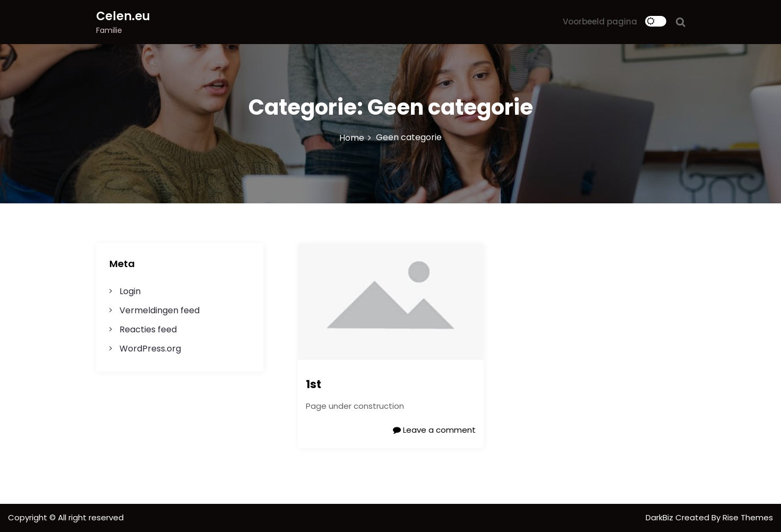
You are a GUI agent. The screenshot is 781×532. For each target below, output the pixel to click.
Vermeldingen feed (160, 310)
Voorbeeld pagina (600, 22)
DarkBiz (660, 517)
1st (314, 384)
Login (130, 291)
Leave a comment (434, 430)
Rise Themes (748, 517)
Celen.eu (123, 16)
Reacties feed (148, 329)
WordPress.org (150, 349)
